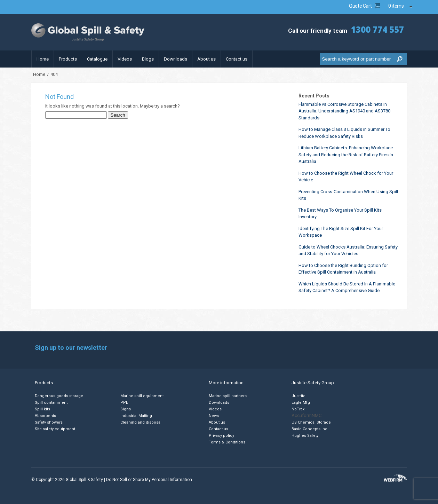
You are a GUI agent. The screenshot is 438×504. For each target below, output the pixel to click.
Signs (126, 409)
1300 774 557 (377, 29)
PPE (124, 403)
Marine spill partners (228, 396)
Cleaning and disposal (141, 422)
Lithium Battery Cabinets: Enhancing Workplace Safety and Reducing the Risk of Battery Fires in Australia (346, 155)
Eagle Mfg (301, 403)
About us (206, 59)
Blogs (148, 59)
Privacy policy (221, 436)
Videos (125, 59)
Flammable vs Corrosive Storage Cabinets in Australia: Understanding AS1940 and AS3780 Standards (344, 111)
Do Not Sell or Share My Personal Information (149, 480)
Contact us (237, 59)
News (214, 416)
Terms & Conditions (227, 442)
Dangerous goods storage (59, 396)
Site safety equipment (55, 429)
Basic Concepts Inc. (310, 429)
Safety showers (49, 422)
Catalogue (97, 59)
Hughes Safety (305, 436)
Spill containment (51, 403)
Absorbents (45, 416)
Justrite (298, 396)
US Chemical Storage (311, 422)
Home (43, 59)
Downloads (176, 59)
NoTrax (298, 409)
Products (68, 59)
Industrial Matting (136, 416)
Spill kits (42, 409)
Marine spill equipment (142, 396)
